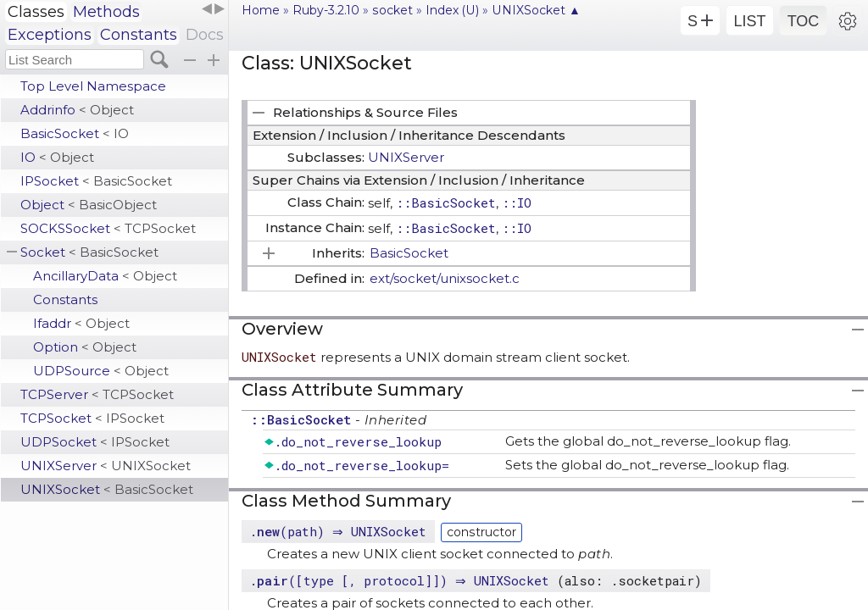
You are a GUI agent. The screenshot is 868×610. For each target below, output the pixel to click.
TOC (804, 21)
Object (89, 205)
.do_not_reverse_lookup (358, 441)
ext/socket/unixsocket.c (445, 278)
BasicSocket (75, 133)
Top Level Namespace (93, 86)
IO (57, 157)
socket (392, 10)
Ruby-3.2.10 (326, 10)
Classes (36, 12)
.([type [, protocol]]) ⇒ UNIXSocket (405, 580)
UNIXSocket (107, 489)
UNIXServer (106, 466)
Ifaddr (81, 323)
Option (85, 347)
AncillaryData (105, 276)
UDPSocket (95, 442)
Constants (139, 35)
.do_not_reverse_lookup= (362, 465)
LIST (749, 21)
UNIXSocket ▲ (536, 10)
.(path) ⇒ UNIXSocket (340, 531)
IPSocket (96, 181)
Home (261, 10)
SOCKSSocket (108, 228)
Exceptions (50, 35)
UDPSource (101, 371)
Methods (106, 12)
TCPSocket (92, 418)
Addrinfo (77, 110)
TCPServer (97, 394)
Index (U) (452, 10)
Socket (89, 252)
